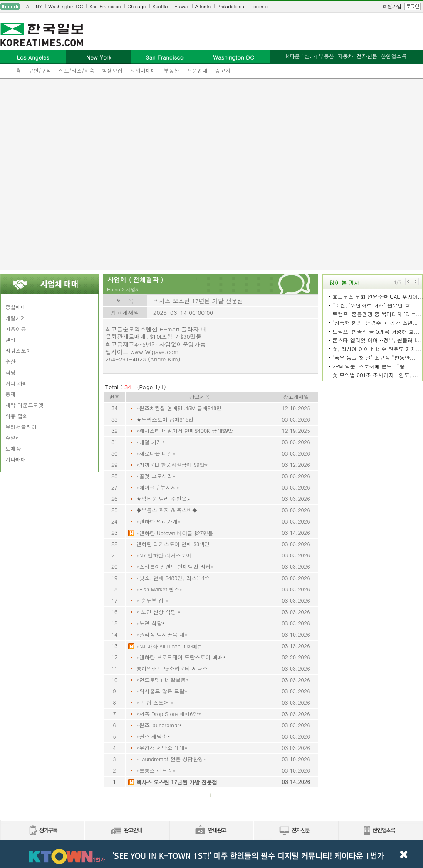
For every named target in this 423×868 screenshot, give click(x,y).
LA (26, 6)
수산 (10, 361)
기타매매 (16, 459)
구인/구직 (40, 70)
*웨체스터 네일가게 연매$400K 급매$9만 (185, 431)
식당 (10, 372)
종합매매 (16, 307)
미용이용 (16, 329)
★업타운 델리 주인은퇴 (164, 498)
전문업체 (197, 70)
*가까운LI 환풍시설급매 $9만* (172, 464)
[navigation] (211, 7)
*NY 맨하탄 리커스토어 (164, 555)
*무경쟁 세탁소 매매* (162, 748)
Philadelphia (231, 6)
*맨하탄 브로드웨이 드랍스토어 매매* (181, 657)
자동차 (345, 56)
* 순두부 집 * (152, 600)
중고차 (223, 70)
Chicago (137, 6)
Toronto (259, 6)
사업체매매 (143, 70)
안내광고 (211, 831)
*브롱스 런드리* (156, 770)
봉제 (10, 394)
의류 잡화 (17, 416)
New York (99, 57)
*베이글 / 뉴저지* (158, 487)
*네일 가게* (151, 442)
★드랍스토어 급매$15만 (165, 419)
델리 (10, 339)
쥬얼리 (13, 437)
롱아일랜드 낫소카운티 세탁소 (172, 668)
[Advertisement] (96, 174)
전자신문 (367, 56)
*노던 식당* (151, 623)
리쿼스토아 (18, 350)
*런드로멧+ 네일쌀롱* (163, 680)
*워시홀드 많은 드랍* (162, 691)
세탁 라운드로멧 (24, 405)
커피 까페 (17, 383)
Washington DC (65, 6)
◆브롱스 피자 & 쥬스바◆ (167, 510)
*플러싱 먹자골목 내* (162, 634)
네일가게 (16, 318)
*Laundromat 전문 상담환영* (171, 759)
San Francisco (105, 6)
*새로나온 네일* (156, 453)
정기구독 (42, 831)
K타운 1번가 (300, 56)
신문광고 (127, 831)
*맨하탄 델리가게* (158, 521)
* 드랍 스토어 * (155, 702)
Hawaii (181, 6)
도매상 (13, 448)
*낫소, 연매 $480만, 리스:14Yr (173, 578)
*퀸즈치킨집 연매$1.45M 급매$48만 (179, 408)
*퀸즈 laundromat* (159, 725)
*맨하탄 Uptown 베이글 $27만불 (175, 533)
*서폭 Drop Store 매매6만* (169, 714)
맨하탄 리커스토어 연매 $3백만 (173, 544)
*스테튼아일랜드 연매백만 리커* (175, 566)
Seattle (160, 6)
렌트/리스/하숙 (77, 70)
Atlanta (203, 6)
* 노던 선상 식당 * (158, 612)
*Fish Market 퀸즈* (159, 589)
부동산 (171, 70)
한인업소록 (394, 56)
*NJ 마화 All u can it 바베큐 (169, 646)
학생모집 (112, 70)
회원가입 (392, 6)
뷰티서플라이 (21, 427)
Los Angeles (33, 57)
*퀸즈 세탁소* (153, 736)
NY (39, 6)
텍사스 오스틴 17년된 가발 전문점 (177, 782)
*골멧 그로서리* (156, 476)
